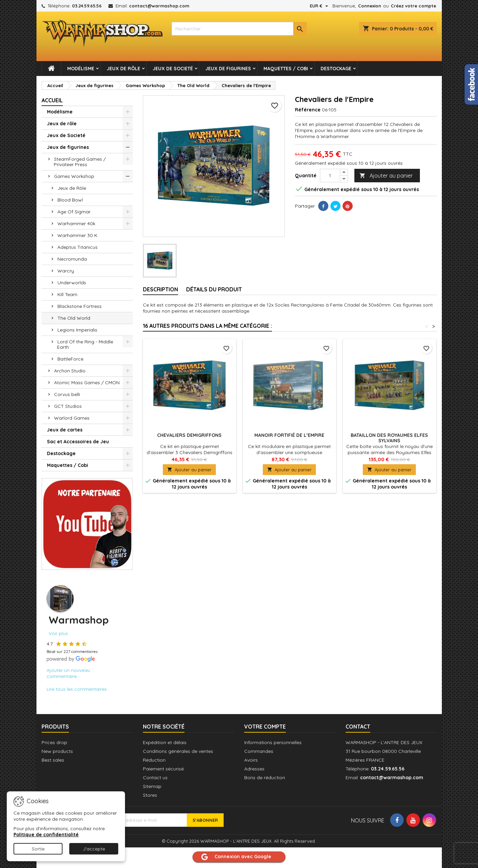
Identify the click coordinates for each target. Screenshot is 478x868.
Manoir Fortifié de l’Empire (289, 435)
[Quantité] (330, 176)
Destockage (336, 69)
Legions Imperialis (77, 330)
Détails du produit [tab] (214, 289)
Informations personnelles (273, 742)
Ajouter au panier (386, 176)
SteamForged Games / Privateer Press (80, 162)
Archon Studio (70, 371)
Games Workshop (74, 176)
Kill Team (67, 294)
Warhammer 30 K (77, 235)
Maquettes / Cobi (286, 69)
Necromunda (72, 259)
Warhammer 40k (76, 223)
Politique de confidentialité (46, 835)
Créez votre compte (413, 6)
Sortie (38, 849)
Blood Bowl (70, 200)
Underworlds (72, 283)
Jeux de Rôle (72, 188)
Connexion (370, 6)
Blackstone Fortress (80, 306)
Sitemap (152, 786)
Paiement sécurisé (163, 769)
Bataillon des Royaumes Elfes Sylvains (389, 438)
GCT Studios (68, 406)
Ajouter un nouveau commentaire (68, 673)
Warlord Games (72, 418)
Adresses (254, 769)
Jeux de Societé (173, 69)
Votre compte (265, 727)
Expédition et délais (165, 742)
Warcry (66, 271)
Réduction (154, 760)
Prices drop (54, 742)
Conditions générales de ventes (178, 751)
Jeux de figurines (228, 69)
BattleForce (70, 359)
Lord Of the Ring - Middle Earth (85, 344)
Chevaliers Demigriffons (189, 435)
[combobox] (239, 29)
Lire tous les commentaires (77, 689)
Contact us (155, 778)
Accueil (52, 100)
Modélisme (81, 69)
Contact (358, 727)
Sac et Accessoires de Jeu (78, 442)
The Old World (74, 318)
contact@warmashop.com (159, 6)
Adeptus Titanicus (78, 247)
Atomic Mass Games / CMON (87, 383)
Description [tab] (160, 289)
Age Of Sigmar (74, 212)
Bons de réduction (265, 778)
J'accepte (94, 849)
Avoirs (251, 760)
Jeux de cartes (65, 430)
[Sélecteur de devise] (320, 6)
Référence (308, 110)
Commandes (259, 751)
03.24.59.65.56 (87, 6)
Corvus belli (67, 394)
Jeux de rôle (123, 69)
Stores (150, 795)
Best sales (53, 760)
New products (57, 751)
